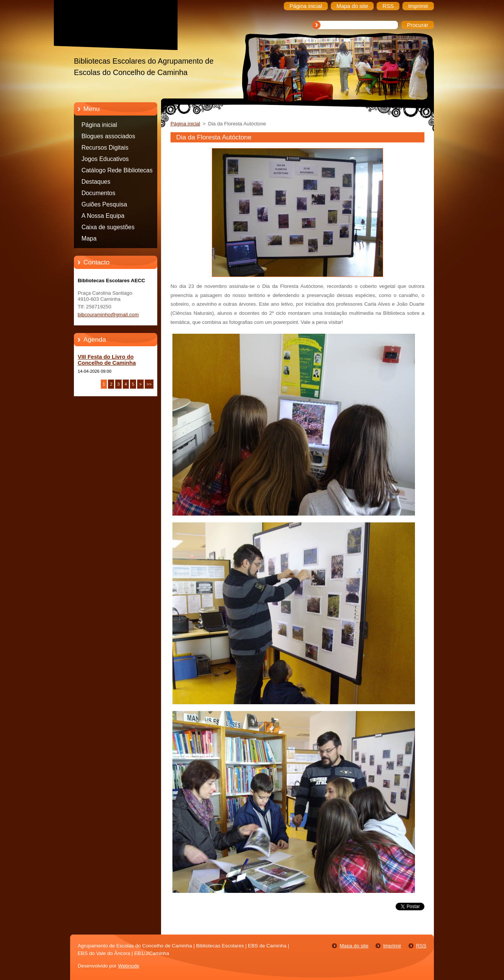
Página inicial (99, 125)
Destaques (96, 182)
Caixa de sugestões (108, 227)
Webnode (129, 966)
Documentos (98, 193)
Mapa (89, 238)
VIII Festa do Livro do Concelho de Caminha (107, 360)
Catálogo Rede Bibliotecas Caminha (117, 172)
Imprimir (392, 946)
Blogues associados (108, 136)
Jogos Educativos (105, 159)
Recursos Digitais (105, 148)
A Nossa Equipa (103, 216)
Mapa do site (354, 946)
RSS (421, 946)
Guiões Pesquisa (104, 204)
